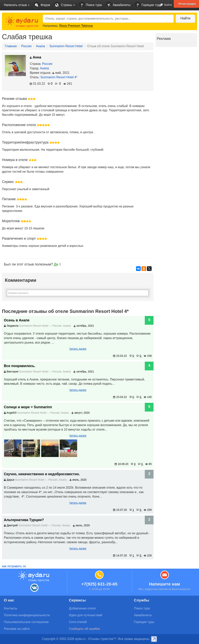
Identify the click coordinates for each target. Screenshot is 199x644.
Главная (11, 46)
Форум (42, 5)
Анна (35, 57)
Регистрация (187, 4)
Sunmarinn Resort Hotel (66, 46)
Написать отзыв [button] (17, 5)
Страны (64, 5)
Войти (165, 5)
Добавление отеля (82, 608)
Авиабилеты (118, 5)
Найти (185, 18)
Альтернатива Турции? (24, 520)
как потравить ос (14, 566)
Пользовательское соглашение (26, 622)
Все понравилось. (20, 366)
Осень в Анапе (17, 320)
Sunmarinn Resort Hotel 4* (59, 77)
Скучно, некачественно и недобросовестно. (42, 474)
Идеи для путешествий (86, 615)
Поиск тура (90, 5)
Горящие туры (148, 5)
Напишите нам (165, 584)
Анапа (40, 46)
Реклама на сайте (17, 629)
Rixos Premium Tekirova (76, 26)
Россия (26, 46)
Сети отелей (78, 622)
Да (56, 264)
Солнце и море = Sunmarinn (28, 407)
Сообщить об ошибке (84, 629)
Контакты (11, 608)
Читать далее (78, 349)
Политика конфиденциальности (27, 615)
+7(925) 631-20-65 (99, 584)
